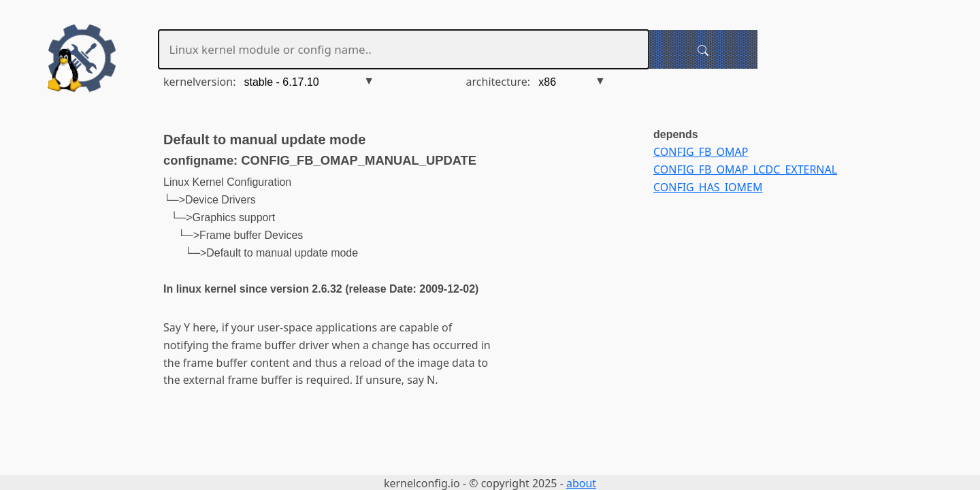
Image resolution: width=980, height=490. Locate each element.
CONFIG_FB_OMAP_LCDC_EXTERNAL (745, 169)
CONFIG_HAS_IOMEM (708, 187)
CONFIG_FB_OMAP (701, 152)
